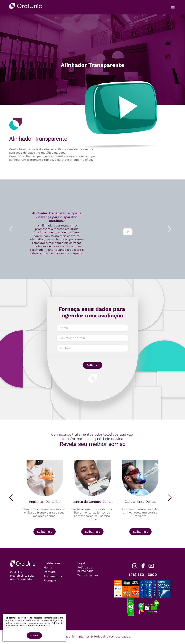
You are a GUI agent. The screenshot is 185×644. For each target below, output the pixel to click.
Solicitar (93, 365)
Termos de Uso (43, 626)
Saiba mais (45, 532)
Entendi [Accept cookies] (34, 636)
